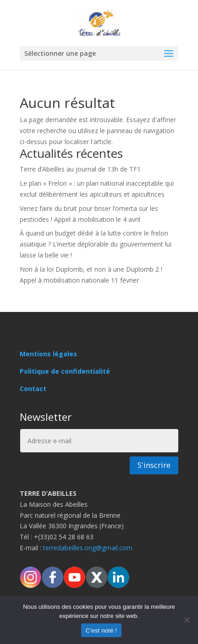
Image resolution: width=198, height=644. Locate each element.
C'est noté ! (101, 631)
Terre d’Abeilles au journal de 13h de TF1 (80, 169)
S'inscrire (154, 465)
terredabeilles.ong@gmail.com (88, 548)
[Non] (187, 620)
